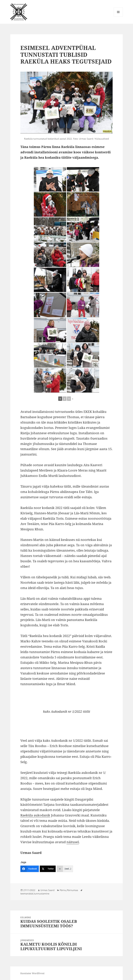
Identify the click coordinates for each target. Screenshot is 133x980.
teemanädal (27, 894)
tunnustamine (42, 894)
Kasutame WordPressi (32, 973)
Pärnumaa (72, 890)
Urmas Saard (47, 890)
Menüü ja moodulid (118, 16)
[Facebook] (30, 869)
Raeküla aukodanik (35, 815)
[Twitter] (48, 869)
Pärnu (63, 890)
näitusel (73, 842)
